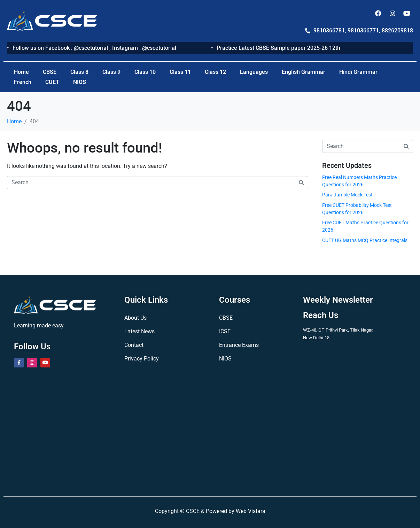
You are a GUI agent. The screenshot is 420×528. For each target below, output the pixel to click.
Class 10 (145, 72)
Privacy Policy (142, 359)
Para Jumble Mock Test (347, 195)
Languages (254, 72)
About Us (135, 318)
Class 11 (180, 72)
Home (21, 72)
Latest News (139, 331)
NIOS (80, 82)
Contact (134, 345)
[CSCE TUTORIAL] (210, 430)
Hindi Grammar (358, 72)
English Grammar (304, 72)
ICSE (225, 331)
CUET (52, 82)
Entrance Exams (239, 345)
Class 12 (215, 72)
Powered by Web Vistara (236, 511)
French (23, 82)
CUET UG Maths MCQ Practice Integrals (365, 240)
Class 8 (79, 72)
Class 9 (111, 72)
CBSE (50, 72)
